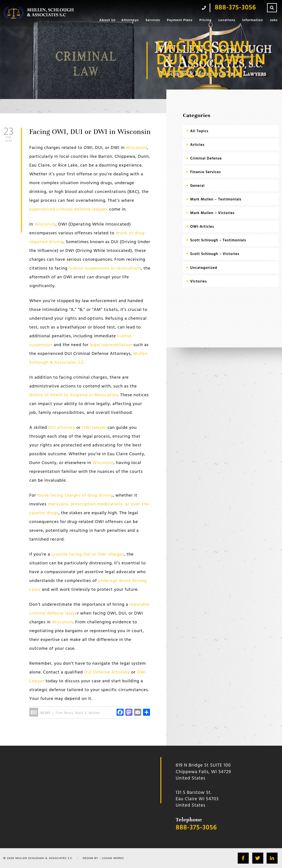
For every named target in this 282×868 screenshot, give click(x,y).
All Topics (199, 131)
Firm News (65, 713)
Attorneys (130, 20)
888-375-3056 (196, 828)
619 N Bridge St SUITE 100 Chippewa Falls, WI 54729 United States (203, 772)
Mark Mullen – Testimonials (216, 199)
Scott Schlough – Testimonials (218, 240)
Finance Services (205, 172)
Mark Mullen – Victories (212, 213)
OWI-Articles (202, 227)
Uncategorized (204, 268)
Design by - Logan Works (103, 858)
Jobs (274, 20)
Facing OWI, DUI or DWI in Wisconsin (90, 132)
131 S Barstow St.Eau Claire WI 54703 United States (197, 799)
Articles (197, 145)
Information (253, 20)
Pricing (206, 20)
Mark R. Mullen (88, 713)
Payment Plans (180, 20)
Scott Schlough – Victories (215, 254)
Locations (227, 20)
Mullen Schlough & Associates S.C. (44, 858)
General (197, 186)
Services (153, 20)
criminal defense (206, 159)
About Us (108, 20)
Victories (198, 282)
